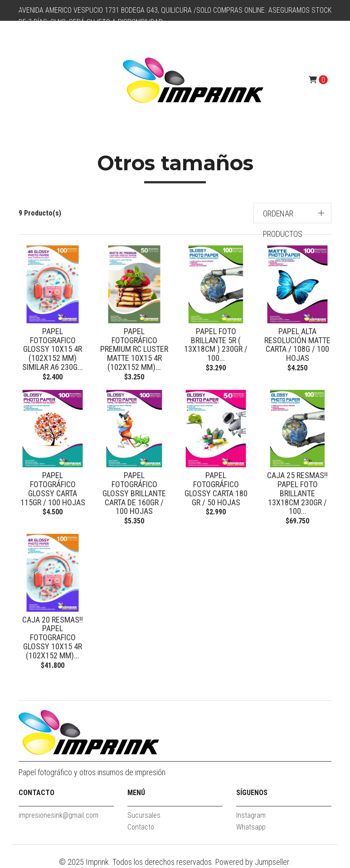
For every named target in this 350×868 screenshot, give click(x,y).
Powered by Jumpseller (252, 862)
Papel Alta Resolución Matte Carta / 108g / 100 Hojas (297, 345)
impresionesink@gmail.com (58, 815)
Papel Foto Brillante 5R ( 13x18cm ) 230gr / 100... (216, 345)
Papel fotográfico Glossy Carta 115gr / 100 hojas (53, 489)
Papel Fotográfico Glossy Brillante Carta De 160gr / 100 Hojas (134, 493)
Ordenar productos (283, 224)
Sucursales (144, 815)
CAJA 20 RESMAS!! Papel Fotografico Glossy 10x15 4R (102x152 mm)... (53, 638)
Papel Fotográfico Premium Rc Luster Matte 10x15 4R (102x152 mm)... (134, 349)
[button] (293, 213)
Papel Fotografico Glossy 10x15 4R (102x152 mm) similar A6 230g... (53, 349)
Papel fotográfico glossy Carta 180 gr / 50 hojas (216, 489)
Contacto (141, 827)
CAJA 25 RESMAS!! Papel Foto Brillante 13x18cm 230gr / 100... (297, 493)
